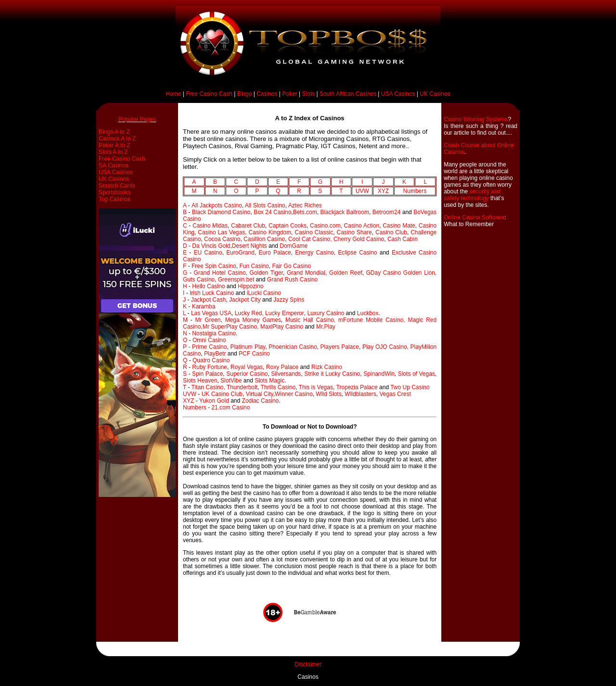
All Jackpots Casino (217, 205)
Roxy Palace (281, 367)
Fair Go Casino (291, 266)
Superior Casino (247, 374)
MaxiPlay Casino (282, 327)
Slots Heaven (200, 381)
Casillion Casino (264, 239)
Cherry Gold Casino (359, 239)
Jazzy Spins (289, 300)
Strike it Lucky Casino (332, 374)
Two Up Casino (410, 387)
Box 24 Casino (272, 212)
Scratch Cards (117, 186)
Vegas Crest (395, 394)
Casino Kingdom (270, 232)
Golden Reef (346, 273)
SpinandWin (379, 374)
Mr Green (208, 320)
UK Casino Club (222, 394)
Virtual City (260, 394)
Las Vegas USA (211, 313)
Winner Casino (294, 394)
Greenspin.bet (236, 279)
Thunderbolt (242, 387)
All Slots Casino (265, 205)
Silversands (286, 374)
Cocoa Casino (222, 239)
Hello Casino (208, 286)
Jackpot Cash (209, 300)
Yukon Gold (214, 401)
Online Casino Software (474, 217)
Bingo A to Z (114, 132)
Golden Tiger (266, 273)
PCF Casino (254, 354)
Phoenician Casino (293, 347)
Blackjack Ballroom (344, 212)
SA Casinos (114, 165)
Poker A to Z (114, 145)
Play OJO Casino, (386, 347)
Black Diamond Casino (221, 212)
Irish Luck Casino (212, 293)
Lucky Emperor (285, 313)
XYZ (383, 191)
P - (187, 347)
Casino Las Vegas (221, 232)
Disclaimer (308, 664)
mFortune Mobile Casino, (373, 320)
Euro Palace (275, 253)
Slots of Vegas (417, 374)
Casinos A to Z (117, 139)
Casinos (267, 94)
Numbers (415, 191)
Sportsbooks (115, 192)
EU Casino (208, 253)
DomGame (294, 246)
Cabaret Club (248, 226)
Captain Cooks (288, 226)
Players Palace (340, 347)
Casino (192, 259)
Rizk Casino (327, 367)
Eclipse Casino (357, 253)
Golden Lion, (420, 273)
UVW (362, 191)
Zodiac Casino (261, 401)
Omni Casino (209, 340)
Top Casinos (115, 199)
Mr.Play (326, 327)
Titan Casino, (209, 387)
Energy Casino (314, 253)
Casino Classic (314, 232)
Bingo (245, 94)
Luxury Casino (326, 313)
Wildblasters (360, 394)
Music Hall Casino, (310, 320)
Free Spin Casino (214, 266)
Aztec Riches (305, 205)
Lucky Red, (250, 313)
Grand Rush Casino (292, 279)
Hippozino (250, 286)
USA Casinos (398, 94)
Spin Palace (207, 374)
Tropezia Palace (357, 387)
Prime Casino (209, 347)
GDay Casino (384, 273)
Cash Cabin (403, 239)
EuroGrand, (242, 253)
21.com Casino (231, 407)
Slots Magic (269, 381)
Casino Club (391, 232)
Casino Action (361, 226)
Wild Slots (328, 394)
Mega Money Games (253, 320)
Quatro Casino (211, 360)
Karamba (204, 306)
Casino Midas (210, 226)
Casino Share (354, 232)
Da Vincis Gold (211, 246)
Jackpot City (245, 300)
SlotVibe (231, 381)
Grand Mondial (306, 273)
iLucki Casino (264, 293)
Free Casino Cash (209, 94)
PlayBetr (215, 354)
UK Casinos (435, 94)
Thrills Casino (278, 387)
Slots (308, 94)
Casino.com (325, 226)
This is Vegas (316, 387)
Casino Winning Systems (476, 119)
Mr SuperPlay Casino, (231, 327)
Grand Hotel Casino (220, 273)
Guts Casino (199, 279)
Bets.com (305, 212)
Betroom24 (387, 212)
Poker (289, 94)
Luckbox (368, 313)
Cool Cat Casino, (311, 239)
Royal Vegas (247, 367)
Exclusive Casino (414, 253)
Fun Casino (254, 266)
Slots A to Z (113, 152)
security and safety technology (472, 195)
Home (173, 94)
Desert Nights (250, 246)
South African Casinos (348, 94)
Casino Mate (399, 226)
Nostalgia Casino (214, 333)
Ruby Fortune (210, 367)
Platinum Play (248, 347)
